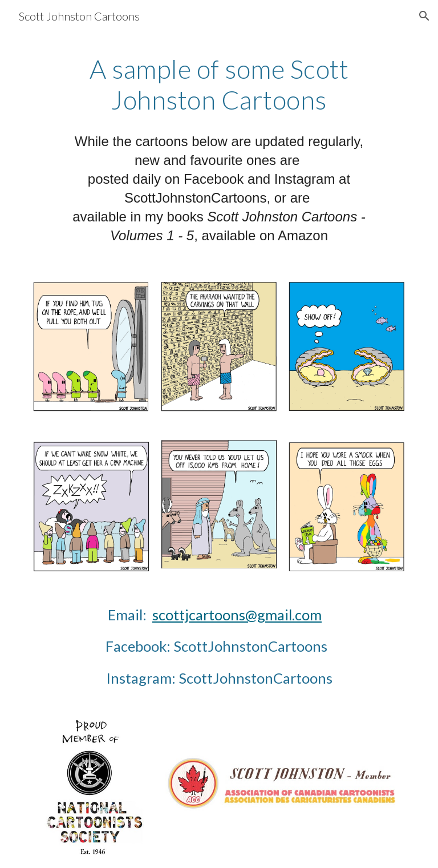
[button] (424, 16)
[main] (219, 85)
